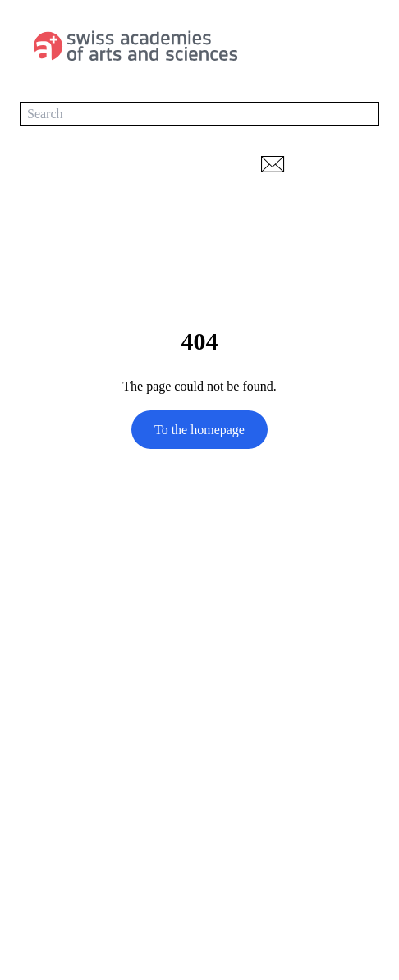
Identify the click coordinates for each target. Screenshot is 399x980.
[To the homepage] (140, 46)
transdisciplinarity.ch (75, 872)
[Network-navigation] (364, 164)
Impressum (49, 930)
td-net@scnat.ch (62, 725)
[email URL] (273, 164)
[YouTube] (61, 778)
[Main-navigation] (363, 46)
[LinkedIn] (28, 778)
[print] (317, 164)
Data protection (60, 901)
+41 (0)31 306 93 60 (74, 703)
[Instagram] (94, 778)
